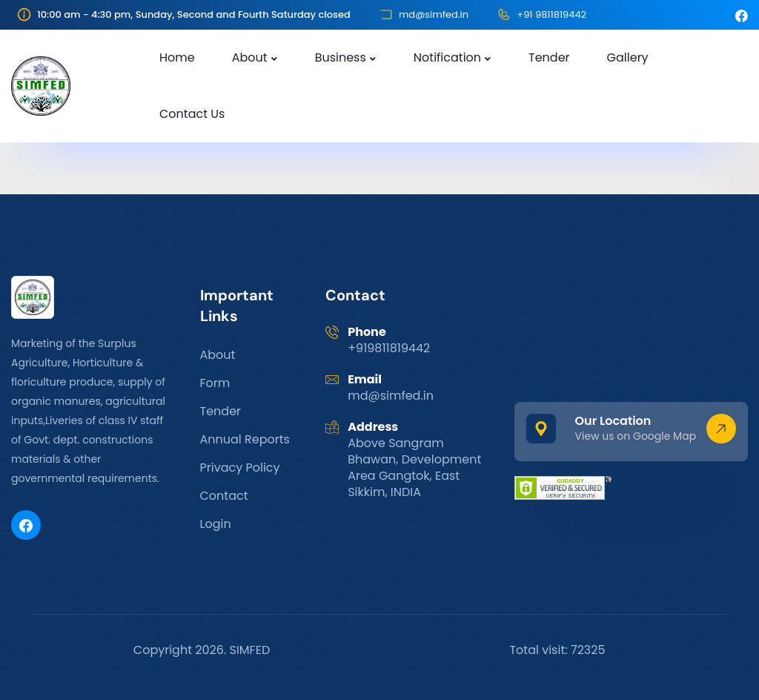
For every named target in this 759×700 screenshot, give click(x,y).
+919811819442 (389, 348)
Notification (447, 57)
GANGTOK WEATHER (631, 331)
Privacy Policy (240, 468)
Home (177, 57)
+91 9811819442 (551, 14)
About (250, 57)
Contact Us (192, 114)
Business (341, 57)
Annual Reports (245, 439)
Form (215, 383)
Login (216, 524)
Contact (224, 496)
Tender (549, 57)
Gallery (628, 57)
